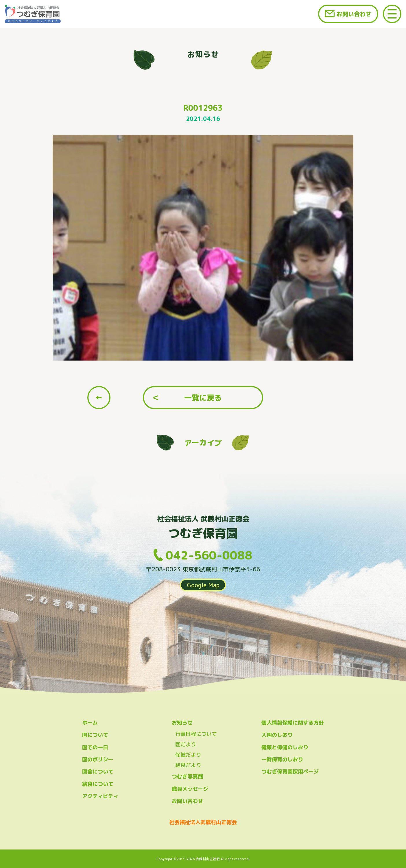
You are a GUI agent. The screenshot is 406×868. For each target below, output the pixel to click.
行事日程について (196, 734)
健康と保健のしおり (285, 747)
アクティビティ (100, 796)
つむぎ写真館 (187, 776)
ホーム (90, 723)
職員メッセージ (190, 789)
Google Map (203, 585)
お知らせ (182, 723)
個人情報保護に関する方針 (293, 723)
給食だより (188, 765)
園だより (186, 744)
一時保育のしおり (282, 759)
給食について (98, 784)
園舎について (98, 772)
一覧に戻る (203, 398)
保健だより (188, 755)
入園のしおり (277, 735)
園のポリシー (98, 759)
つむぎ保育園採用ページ (290, 772)
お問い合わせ (354, 14)
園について (95, 735)
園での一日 (95, 747)
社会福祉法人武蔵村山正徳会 (203, 822)
